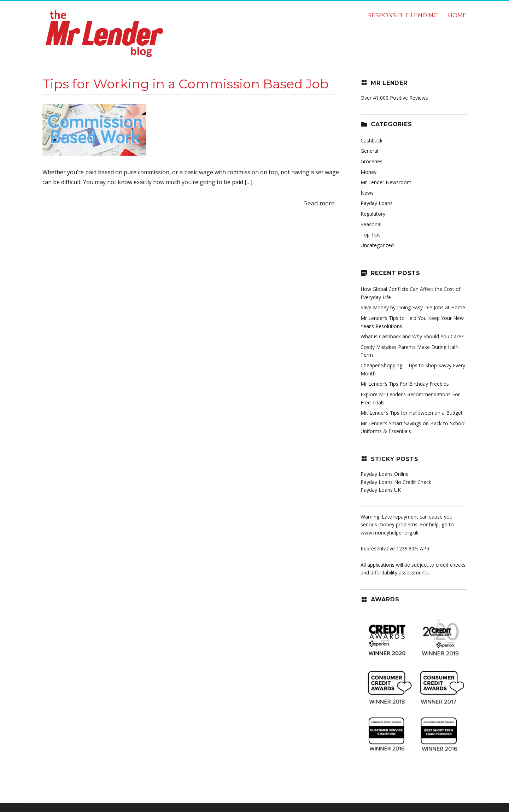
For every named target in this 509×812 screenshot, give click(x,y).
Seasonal (371, 224)
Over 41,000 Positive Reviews (394, 98)
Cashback (371, 141)
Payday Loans (377, 203)
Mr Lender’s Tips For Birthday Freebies (405, 384)
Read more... (321, 203)
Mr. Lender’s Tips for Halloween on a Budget (412, 413)
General (369, 151)
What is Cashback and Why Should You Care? (412, 336)
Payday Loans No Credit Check (396, 482)
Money (368, 172)
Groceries (371, 161)
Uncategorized (377, 245)
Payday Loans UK (381, 490)
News (367, 193)
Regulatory (373, 214)
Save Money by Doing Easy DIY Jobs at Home (413, 307)
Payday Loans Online (385, 474)
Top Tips (371, 235)
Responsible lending (403, 15)
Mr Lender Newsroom (386, 182)
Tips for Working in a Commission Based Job (186, 84)
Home (457, 15)
